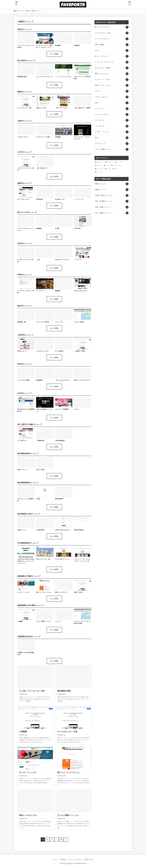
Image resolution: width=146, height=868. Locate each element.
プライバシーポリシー (76, 859)
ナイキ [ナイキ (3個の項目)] (107, 165)
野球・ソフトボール (102, 74)
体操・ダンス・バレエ (103, 85)
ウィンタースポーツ (102, 39)
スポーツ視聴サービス (103, 149)
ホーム (56, 859)
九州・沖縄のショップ (103, 213)
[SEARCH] (130, 3)
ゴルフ (97, 50)
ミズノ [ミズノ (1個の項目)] (116, 169)
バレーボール (100, 126)
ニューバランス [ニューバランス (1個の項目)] (117, 165)
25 (61, 839)
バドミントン (100, 109)
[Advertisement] (112, 239)
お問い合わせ (89, 859)
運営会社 (64, 859)
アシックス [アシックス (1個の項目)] (100, 162)
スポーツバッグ (100, 143)
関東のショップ (100, 184)
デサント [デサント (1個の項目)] (99, 165)
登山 (96, 138)
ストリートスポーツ (102, 114)
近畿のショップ (100, 190)
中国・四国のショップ (103, 207)
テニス (97, 91)
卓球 (96, 103)
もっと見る (54, 54)
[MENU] (16, 3)
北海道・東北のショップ (103, 195)
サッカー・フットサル (103, 79)
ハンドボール (100, 120)
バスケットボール (101, 97)
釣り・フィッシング (102, 27)
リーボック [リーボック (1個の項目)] (100, 172)
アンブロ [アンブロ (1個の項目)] (119, 162)
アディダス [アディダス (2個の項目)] (110, 162)
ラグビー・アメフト (102, 132)
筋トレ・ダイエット (102, 56)
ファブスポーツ (69, 863)
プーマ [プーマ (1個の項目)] (109, 169)
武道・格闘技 (100, 45)
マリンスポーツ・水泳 (103, 33)
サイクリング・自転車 (103, 68)
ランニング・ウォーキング (104, 62)
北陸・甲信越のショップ (103, 201)
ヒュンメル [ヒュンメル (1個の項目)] (100, 169)
